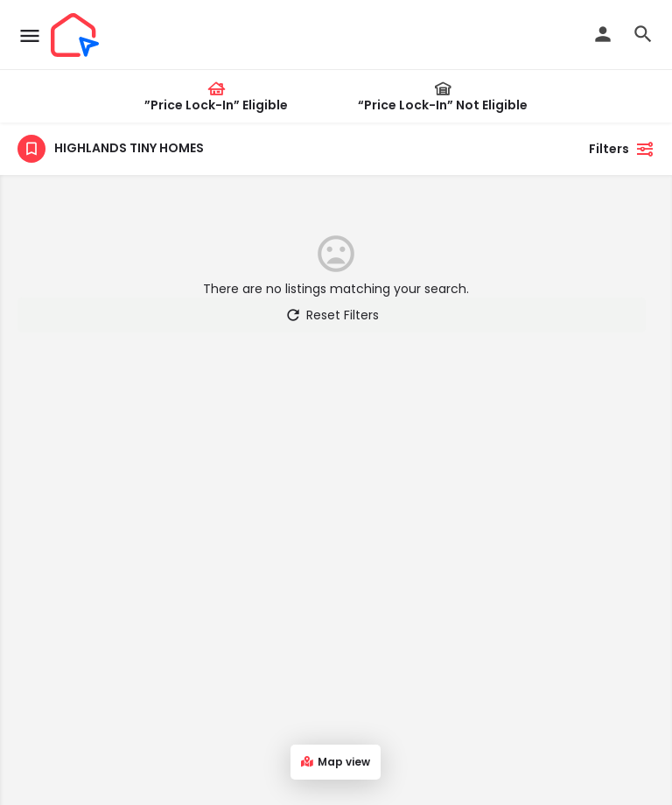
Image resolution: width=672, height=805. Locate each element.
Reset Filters (332, 315)
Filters (622, 149)
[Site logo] (77, 35)
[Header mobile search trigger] (643, 34)
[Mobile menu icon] (30, 35)
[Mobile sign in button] (603, 34)
